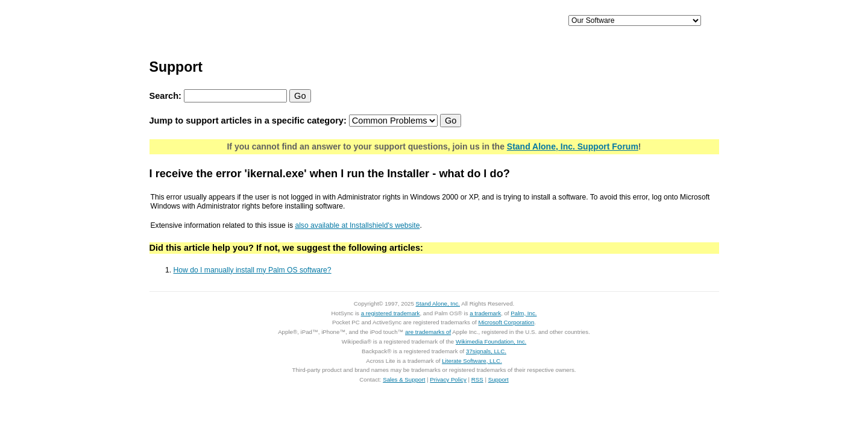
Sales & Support (404, 379)
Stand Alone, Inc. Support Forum (573, 146)
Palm (458, 21)
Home (234, 21)
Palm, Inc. (524, 313)
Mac (397, 21)
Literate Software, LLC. (472, 361)
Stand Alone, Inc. (438, 303)
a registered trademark (391, 313)
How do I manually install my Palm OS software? (253, 270)
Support (520, 21)
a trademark (485, 313)
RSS (477, 379)
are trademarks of (428, 332)
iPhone (335, 21)
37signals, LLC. (486, 351)
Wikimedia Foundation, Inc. (491, 341)
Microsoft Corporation (506, 322)
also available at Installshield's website (357, 225)
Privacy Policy (448, 379)
